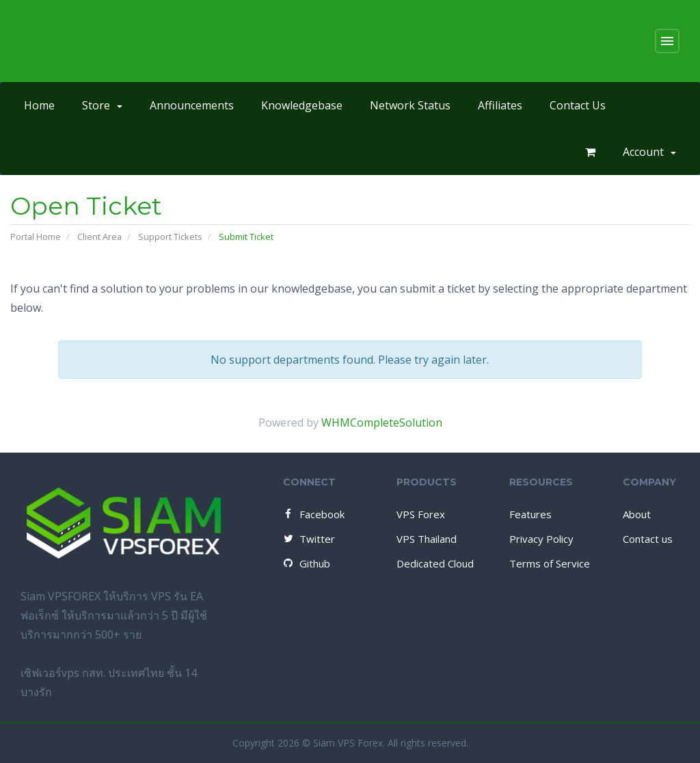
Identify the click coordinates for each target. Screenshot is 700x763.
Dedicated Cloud (435, 563)
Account (649, 152)
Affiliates (500, 105)
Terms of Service (550, 563)
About (637, 514)
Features (530, 514)
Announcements (192, 105)
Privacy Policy (541, 539)
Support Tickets (170, 237)
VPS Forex (421, 514)
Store (102, 105)
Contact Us (578, 105)
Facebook (313, 514)
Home (39, 105)
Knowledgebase (302, 105)
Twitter (308, 539)
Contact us (648, 539)
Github (306, 563)
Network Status (410, 105)
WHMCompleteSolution (382, 423)
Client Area (99, 237)
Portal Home (36, 237)
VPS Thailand (427, 539)
